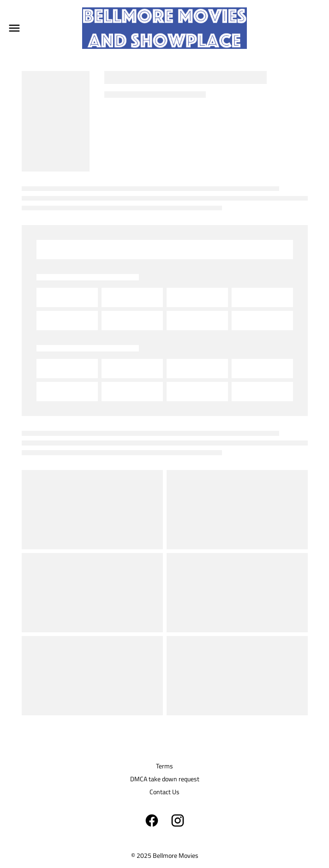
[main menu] (14, 28)
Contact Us (164, 792)
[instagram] (178, 820)
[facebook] (152, 820)
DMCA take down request (165, 779)
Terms (164, 766)
